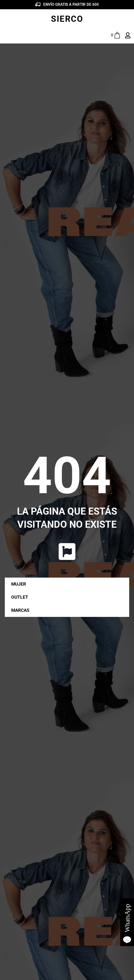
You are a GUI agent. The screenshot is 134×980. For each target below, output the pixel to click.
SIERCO (67, 19)
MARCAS (22, 610)
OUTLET (20, 597)
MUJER (20, 584)
